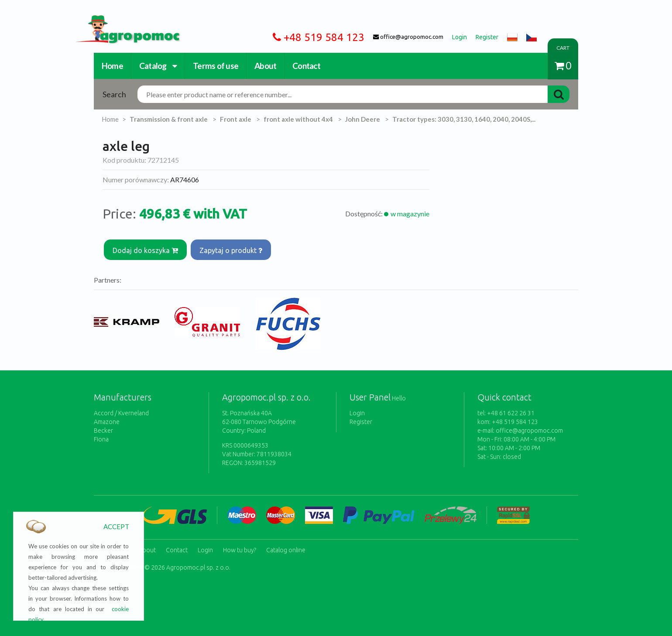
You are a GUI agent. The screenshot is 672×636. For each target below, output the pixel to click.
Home (112, 66)
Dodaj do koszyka (146, 249)
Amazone (107, 418)
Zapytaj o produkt (233, 249)
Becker (103, 427)
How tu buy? (240, 545)
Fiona (101, 436)
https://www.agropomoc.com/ (121, 20)
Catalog (158, 66)
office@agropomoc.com (529, 427)
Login (357, 410)
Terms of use (216, 66)
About (265, 66)
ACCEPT (116, 527)
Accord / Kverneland (121, 410)
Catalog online (286, 545)
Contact (306, 66)
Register (361, 418)
